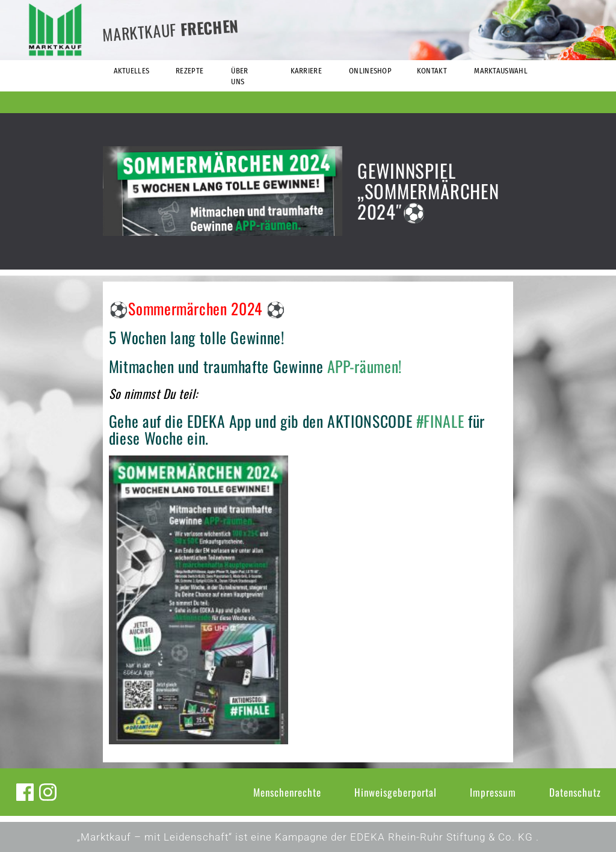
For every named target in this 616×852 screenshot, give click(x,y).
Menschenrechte (287, 792)
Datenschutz (575, 792)
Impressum (493, 792)
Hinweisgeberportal (396, 792)
